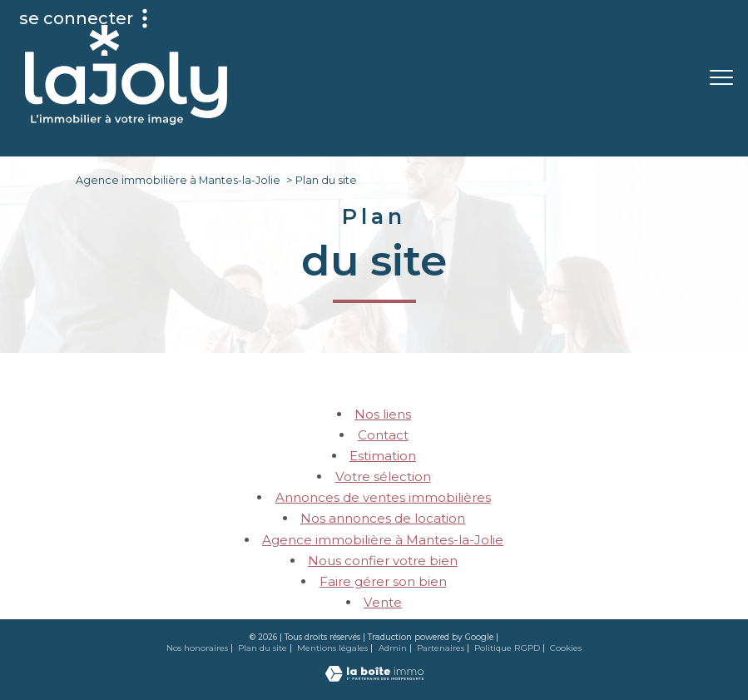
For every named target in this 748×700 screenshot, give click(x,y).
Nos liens (383, 414)
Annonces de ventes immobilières (383, 497)
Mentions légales (332, 648)
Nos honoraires (197, 648)
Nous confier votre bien (383, 561)
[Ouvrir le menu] (721, 78)
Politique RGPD (507, 648)
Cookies (566, 648)
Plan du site (263, 648)
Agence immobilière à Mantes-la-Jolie (178, 180)
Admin (393, 648)
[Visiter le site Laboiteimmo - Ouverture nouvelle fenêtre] (374, 677)
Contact (383, 435)
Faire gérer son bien (383, 581)
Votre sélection (383, 477)
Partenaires (441, 648)
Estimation (383, 456)
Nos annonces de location (383, 518)
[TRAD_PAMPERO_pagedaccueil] (126, 120)
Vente (383, 602)
